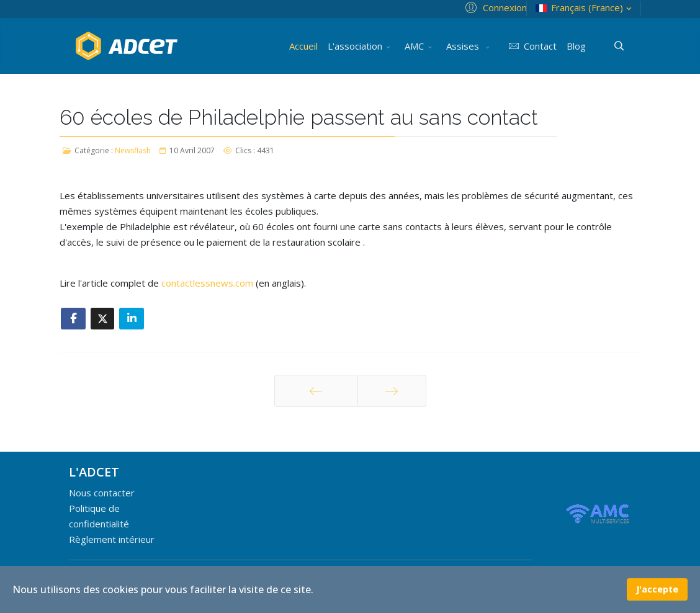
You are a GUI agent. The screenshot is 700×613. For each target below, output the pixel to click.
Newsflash (133, 150)
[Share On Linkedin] (132, 319)
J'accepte (657, 589)
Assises (464, 46)
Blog (576, 46)
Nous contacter (102, 493)
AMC (414, 46)
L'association (355, 46)
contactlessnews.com (207, 283)
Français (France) (585, 8)
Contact (530, 46)
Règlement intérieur (112, 539)
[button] (494, 7)
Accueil (303, 46)
